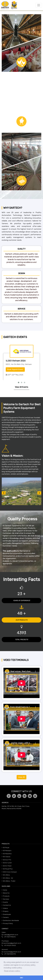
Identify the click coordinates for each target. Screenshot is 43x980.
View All (21, 777)
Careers (6, 917)
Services (6, 899)
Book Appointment (15, 369)
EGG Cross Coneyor (10, 872)
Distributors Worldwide (11, 920)
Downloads (7, 914)
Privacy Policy (8, 923)
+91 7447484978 (10, 954)
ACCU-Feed (7, 866)
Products (6, 896)
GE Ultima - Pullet (9, 881)
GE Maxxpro (7, 851)
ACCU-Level (7, 863)
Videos (5, 908)
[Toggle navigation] (39, 5)
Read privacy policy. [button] (12, 971)
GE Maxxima (7, 854)
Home (5, 890)
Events (5, 902)
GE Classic (7, 857)
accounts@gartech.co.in (12, 952)
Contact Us (7, 905)
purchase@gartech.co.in (12, 943)
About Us (6, 893)
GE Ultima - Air (8, 878)
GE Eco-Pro (7, 860)
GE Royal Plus (8, 869)
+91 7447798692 (10, 937)
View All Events (21, 387)
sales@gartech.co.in (11, 935)
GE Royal (6, 848)
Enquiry (6, 911)
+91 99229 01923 (10, 945)
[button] (4, 493)
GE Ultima (6, 875)
